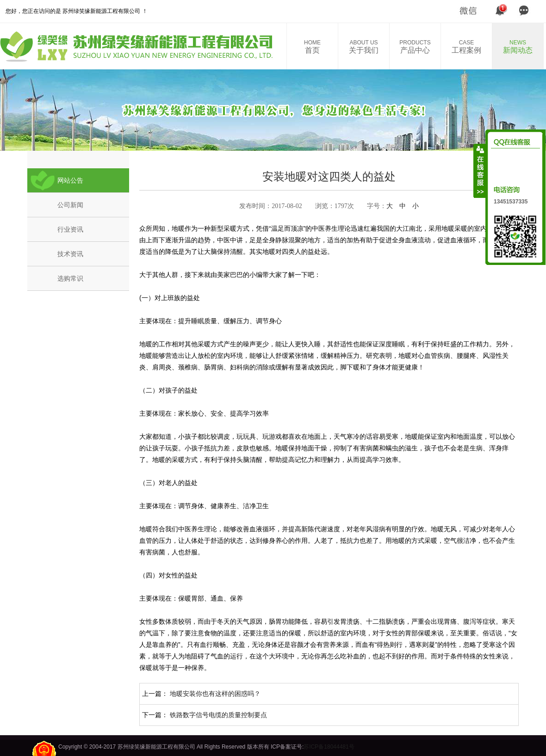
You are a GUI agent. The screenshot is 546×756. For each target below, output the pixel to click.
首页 (312, 47)
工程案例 (466, 47)
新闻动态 (518, 47)
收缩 (480, 171)
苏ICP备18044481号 (329, 747)
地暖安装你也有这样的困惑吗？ (215, 694)
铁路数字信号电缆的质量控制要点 (218, 715)
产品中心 (415, 47)
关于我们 (364, 47)
